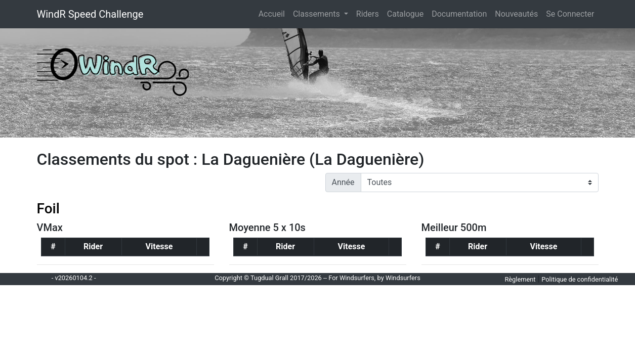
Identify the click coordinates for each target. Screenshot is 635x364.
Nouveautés (516, 14)
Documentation (459, 14)
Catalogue (405, 14)
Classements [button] (317, 14)
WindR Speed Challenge (90, 14)
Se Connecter (570, 14)
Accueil (274, 13)
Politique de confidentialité (580, 279)
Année (343, 182)
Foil (48, 209)
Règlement (520, 279)
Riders (368, 14)
